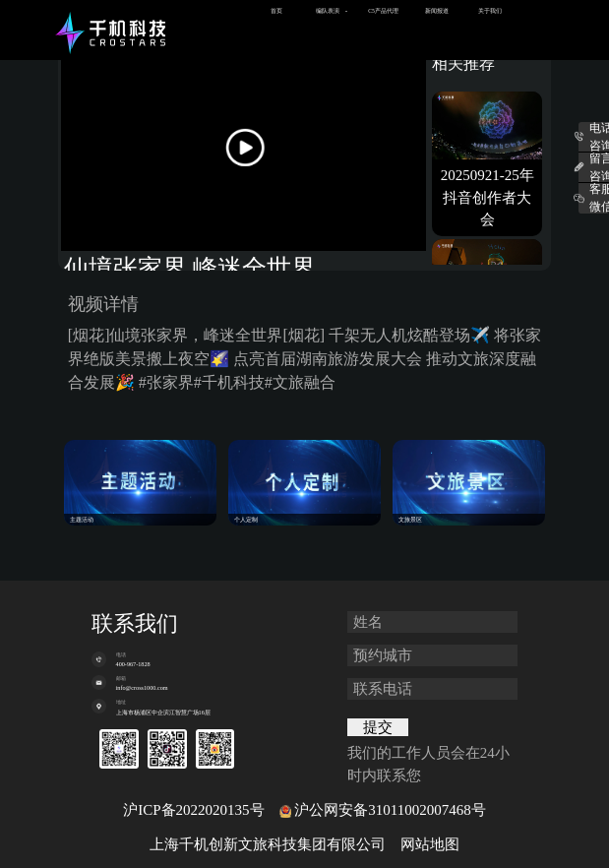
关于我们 (490, 11)
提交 (378, 727)
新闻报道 (437, 11)
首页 (276, 11)
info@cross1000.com (142, 687)
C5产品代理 (383, 11)
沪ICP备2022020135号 (193, 810)
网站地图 (430, 844)
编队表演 (328, 11)
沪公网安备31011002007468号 (390, 810)
